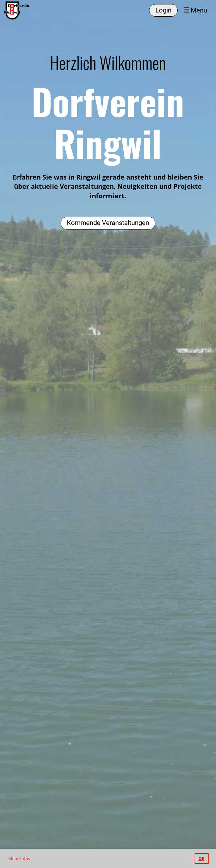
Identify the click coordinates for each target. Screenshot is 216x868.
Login (163, 10)
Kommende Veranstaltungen (108, 223)
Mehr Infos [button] (19, 859)
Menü (195, 10)
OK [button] (201, 858)
